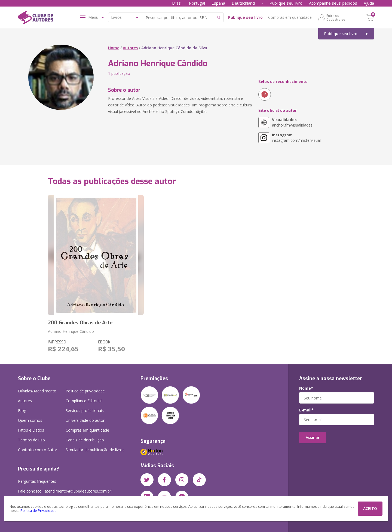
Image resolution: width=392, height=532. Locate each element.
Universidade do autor (85, 420)
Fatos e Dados (31, 430)
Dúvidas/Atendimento (37, 391)
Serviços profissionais (85, 410)
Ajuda (369, 3)
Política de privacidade (85, 391)
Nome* (306, 388)
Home (114, 48)
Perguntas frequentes (37, 481)
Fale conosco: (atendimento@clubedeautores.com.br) (65, 491)
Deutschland (243, 3)
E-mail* (306, 410)
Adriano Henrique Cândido (71, 331)
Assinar (313, 437)
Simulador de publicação (95, 450)
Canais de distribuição (85, 440)
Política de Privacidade (39, 511)
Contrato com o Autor (38, 450)
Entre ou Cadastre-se (336, 17)
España (218, 3)
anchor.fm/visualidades (292, 122)
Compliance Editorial (84, 401)
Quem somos (30, 420)
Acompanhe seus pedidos (333, 3)
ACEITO (370, 508)
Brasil (177, 3)
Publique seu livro (286, 3)
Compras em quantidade (290, 17)
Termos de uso (31, 440)
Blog (22, 410)
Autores (130, 48)
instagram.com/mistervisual (296, 138)
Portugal (197, 3)
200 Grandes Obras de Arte (80, 323)
